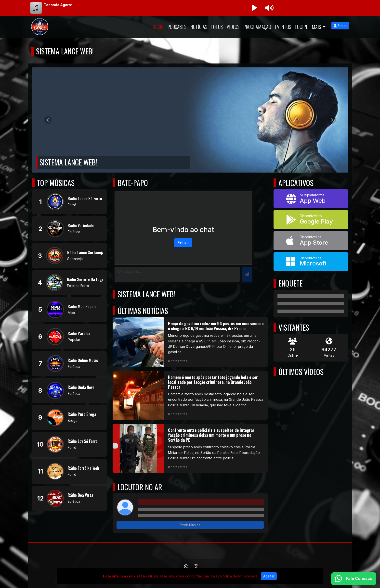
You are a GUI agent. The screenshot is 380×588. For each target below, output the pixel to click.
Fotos (217, 27)
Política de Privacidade (239, 576)
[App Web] (311, 199)
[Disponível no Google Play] (311, 220)
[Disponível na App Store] (311, 241)
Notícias (199, 27)
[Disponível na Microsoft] (311, 262)
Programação (257, 27)
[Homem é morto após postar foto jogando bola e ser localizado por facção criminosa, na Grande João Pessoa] (190, 395)
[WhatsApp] (186, 567)
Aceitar (269, 576)
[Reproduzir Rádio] (254, 8)
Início (158, 27)
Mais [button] (316, 27)
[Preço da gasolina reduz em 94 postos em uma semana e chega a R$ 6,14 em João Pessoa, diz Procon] (190, 342)
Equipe (301, 27)
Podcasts (177, 27)
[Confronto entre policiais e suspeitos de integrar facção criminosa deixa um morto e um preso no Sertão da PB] (190, 448)
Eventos (283, 27)
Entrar (340, 26)
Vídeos (233, 27)
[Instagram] (196, 567)
